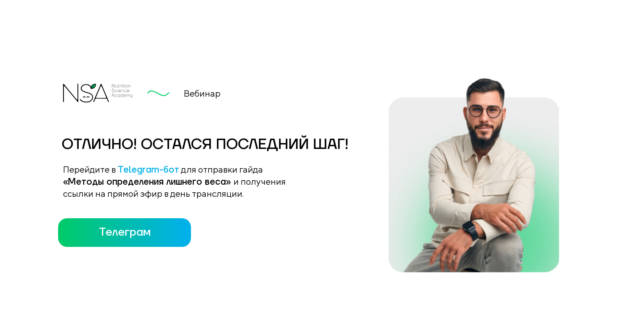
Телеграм (125, 232)
